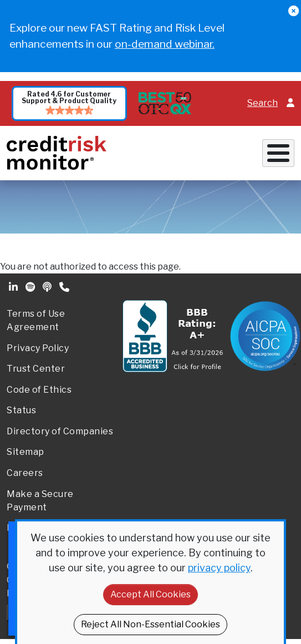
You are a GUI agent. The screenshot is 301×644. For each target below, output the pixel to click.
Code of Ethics (39, 390)
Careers (25, 473)
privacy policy (219, 568)
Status (21, 410)
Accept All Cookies (150, 594)
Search (262, 103)
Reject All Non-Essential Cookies (150, 624)
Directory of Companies (60, 431)
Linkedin (15, 287)
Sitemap (25, 452)
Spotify (31, 287)
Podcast (48, 287)
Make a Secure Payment (40, 501)
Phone (65, 287)
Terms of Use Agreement (36, 320)
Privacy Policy (38, 348)
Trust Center (36, 369)
